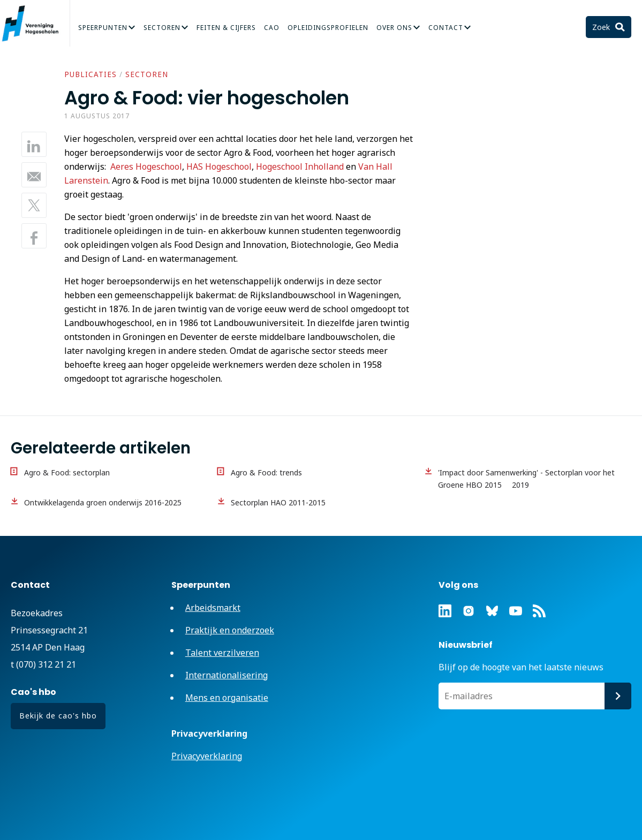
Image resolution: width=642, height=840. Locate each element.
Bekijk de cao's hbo (58, 716)
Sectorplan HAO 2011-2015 (278, 502)
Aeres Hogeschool (146, 167)
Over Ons (394, 28)
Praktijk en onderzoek (230, 630)
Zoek (602, 27)
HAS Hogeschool (219, 167)
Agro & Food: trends (266, 472)
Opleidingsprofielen (328, 28)
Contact (446, 28)
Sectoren (162, 28)
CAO (272, 28)
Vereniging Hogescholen (35, 24)
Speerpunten (103, 28)
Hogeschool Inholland (300, 167)
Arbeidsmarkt (213, 608)
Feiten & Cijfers (226, 28)
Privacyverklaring (207, 756)
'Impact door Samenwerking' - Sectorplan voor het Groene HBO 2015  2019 (526, 479)
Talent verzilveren (222, 653)
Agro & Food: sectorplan (67, 472)
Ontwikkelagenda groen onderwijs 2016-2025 (103, 502)
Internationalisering (226, 675)
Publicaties (90, 74)
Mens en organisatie (227, 698)
